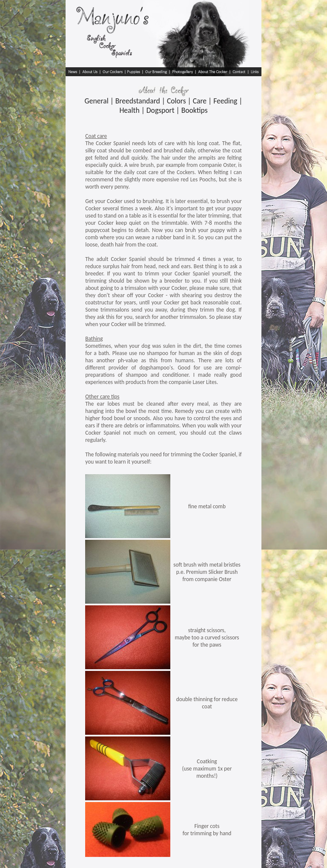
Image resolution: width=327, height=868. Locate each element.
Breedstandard (138, 101)
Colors (176, 101)
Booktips (195, 110)
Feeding (225, 101)
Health (129, 110)
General (97, 101)
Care (200, 101)
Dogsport (161, 110)
